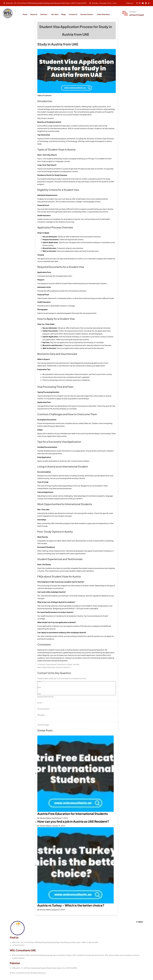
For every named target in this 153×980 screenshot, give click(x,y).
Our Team (55, 14)
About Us (34, 14)
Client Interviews (103, 14)
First (39, 692)
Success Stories (86, 14)
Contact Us (73, 14)
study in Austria (97, 114)
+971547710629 (18, 950)
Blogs (64, 14)
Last (39, 698)
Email (40, 708)
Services (44, 14)
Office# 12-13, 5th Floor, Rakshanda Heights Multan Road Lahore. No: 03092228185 (45, 973)
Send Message (43, 730)
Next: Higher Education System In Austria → (54, 672)
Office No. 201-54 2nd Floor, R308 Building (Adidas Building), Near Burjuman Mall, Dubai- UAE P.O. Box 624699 (55, 947)
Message (41, 720)
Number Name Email (45, 701)
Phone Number (44, 714)
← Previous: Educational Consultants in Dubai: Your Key (58, 669)
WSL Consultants (18, 978)
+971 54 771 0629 (136, 15)
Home (25, 14)
